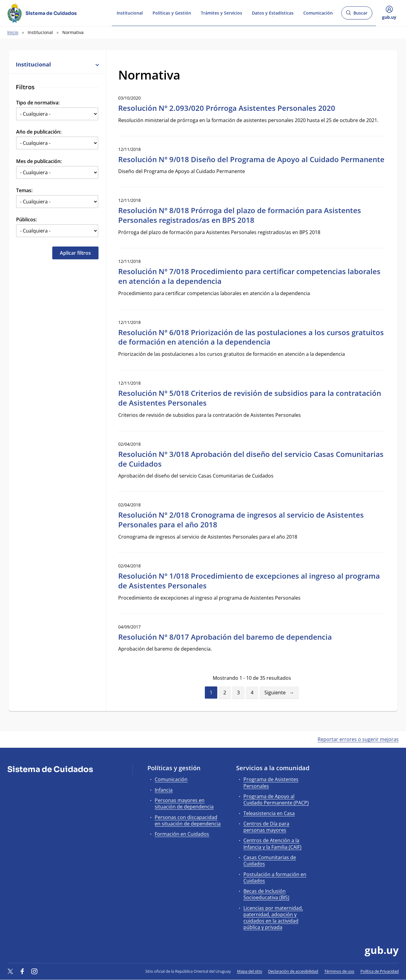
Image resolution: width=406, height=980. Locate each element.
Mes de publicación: (39, 161)
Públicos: (26, 219)
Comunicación (318, 13)
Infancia (164, 790)
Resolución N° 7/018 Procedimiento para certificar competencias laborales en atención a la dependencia (249, 276)
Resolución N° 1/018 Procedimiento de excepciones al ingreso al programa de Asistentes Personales (249, 581)
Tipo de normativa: (38, 103)
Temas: (24, 190)
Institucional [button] (57, 64)
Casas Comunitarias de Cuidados (270, 861)
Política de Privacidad (380, 971)
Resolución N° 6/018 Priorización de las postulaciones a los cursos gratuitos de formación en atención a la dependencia (251, 337)
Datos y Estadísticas (273, 13)
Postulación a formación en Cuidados (275, 878)
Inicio (13, 32)
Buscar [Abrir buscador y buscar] (357, 15)
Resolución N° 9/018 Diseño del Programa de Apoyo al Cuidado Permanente (251, 159)
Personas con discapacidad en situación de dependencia (188, 820)
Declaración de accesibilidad (293, 971)
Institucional (130, 13)
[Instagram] (34, 971)
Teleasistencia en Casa (269, 813)
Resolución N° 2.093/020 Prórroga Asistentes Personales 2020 (227, 108)
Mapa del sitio (250, 971)
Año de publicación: (39, 132)
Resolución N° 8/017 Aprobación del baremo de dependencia (225, 637)
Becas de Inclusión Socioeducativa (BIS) (266, 894)
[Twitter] (10, 971)
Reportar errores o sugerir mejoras (358, 739)
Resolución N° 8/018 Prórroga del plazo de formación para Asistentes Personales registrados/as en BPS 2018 (240, 215)
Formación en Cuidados (182, 834)
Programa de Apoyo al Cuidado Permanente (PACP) (276, 800)
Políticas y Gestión (172, 13)
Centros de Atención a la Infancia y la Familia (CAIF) (272, 844)
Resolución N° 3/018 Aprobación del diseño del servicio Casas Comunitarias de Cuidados (251, 459)
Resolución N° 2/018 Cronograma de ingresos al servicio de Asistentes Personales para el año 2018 (241, 520)
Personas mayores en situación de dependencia (184, 803)
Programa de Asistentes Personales (271, 783)
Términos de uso (339, 971)
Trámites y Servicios (222, 13)
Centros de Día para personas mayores (266, 827)
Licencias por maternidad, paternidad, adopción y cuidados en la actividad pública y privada (273, 918)
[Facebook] (22, 971)
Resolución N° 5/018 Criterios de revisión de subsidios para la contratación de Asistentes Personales (250, 398)
